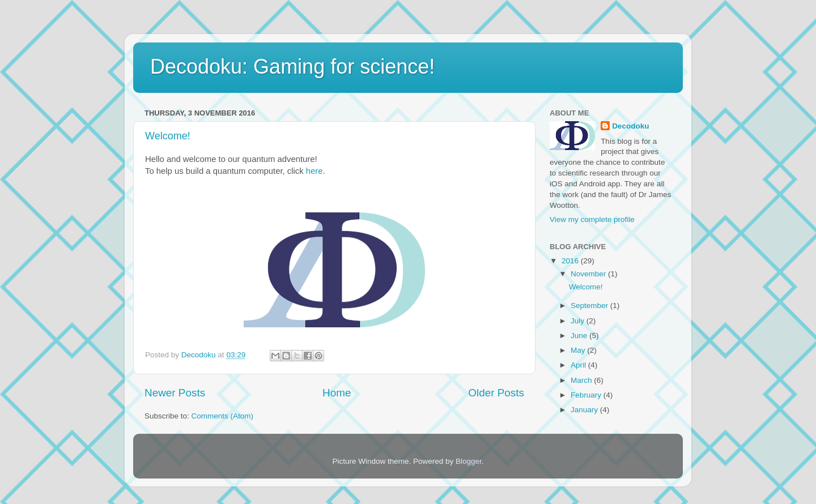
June (580, 336)
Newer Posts (175, 393)
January (585, 410)
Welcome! (168, 136)
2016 (571, 261)
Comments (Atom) (223, 416)
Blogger (469, 461)
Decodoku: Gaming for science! (292, 67)
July (579, 321)
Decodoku (630, 126)
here (314, 171)
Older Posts (496, 393)
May (579, 350)
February (587, 395)
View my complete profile (592, 219)
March (582, 380)
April (579, 365)
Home (337, 393)
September (590, 306)
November (589, 274)
